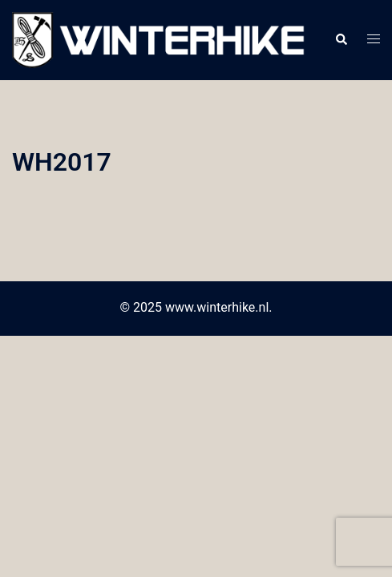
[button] (341, 40)
